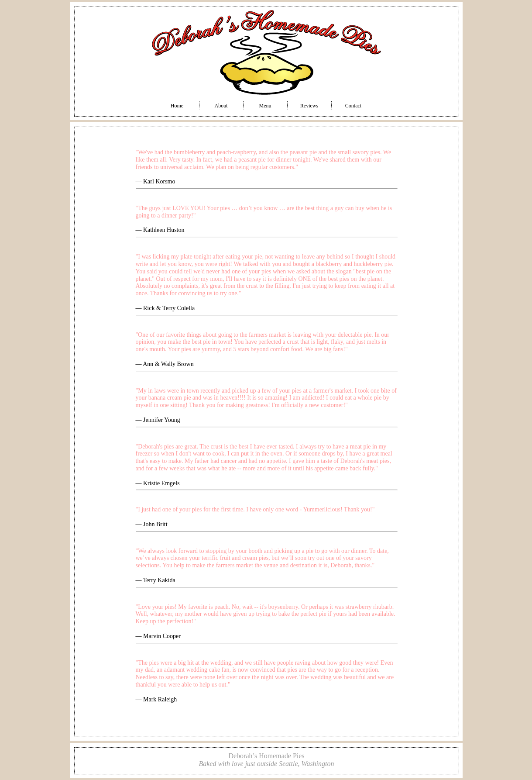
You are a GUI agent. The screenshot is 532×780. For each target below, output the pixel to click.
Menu (265, 106)
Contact (353, 106)
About (221, 106)
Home (177, 106)
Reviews (309, 106)
